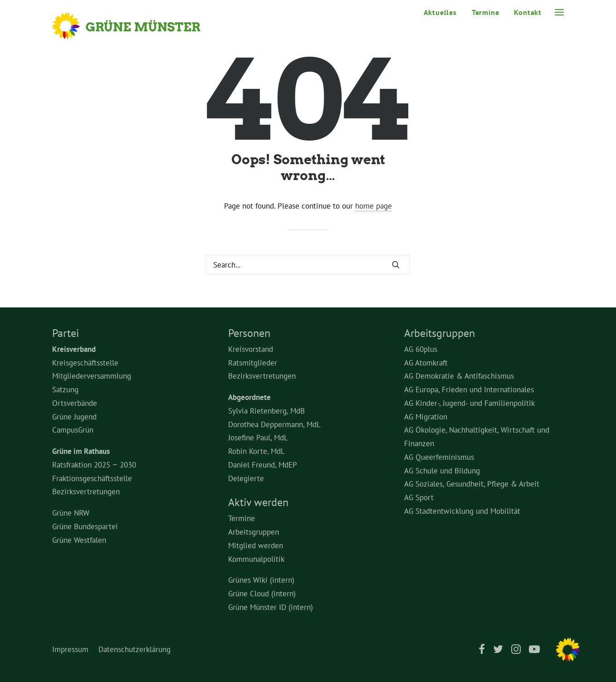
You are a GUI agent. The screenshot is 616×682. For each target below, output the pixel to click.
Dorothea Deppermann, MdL (274, 424)
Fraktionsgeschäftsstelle (92, 478)
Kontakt (528, 12)
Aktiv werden (258, 502)
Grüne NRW (71, 513)
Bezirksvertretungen (86, 492)
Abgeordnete (249, 397)
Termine (486, 12)
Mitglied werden (256, 546)
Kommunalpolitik (256, 559)
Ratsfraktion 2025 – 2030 (94, 465)
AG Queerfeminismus (439, 457)
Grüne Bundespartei (85, 526)
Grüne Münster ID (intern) (271, 607)
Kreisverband (74, 349)
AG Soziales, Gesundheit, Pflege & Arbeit (472, 484)
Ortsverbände (75, 403)
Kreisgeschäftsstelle (85, 363)
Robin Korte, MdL (257, 451)
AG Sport (419, 497)
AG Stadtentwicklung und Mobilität (462, 511)
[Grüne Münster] (139, 26)
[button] (559, 12)
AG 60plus (421, 349)
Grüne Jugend (74, 417)
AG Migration (426, 417)
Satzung (65, 390)
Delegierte (246, 478)
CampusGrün (73, 430)
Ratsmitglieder (253, 363)
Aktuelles (440, 12)
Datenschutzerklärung (134, 649)
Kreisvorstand (251, 349)
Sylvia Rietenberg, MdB (266, 411)
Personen (249, 333)
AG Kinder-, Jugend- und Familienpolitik (469, 403)
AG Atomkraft (426, 363)
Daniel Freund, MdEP (263, 465)
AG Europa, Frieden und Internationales (469, 390)
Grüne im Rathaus (81, 451)
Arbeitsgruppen (254, 532)
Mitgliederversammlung (92, 376)
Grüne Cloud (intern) (262, 594)
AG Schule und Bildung (442, 471)
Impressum (70, 649)
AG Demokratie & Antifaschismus (459, 376)
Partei (66, 333)
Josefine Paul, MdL (258, 438)
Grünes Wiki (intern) (261, 580)
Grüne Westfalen (79, 540)
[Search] (308, 265)
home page (374, 206)
